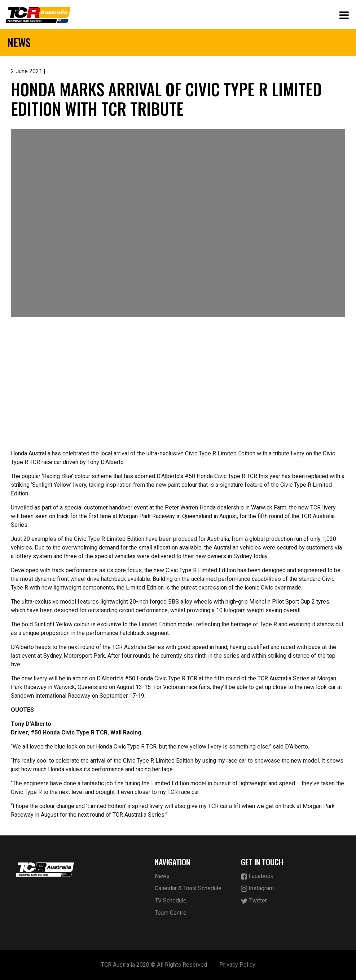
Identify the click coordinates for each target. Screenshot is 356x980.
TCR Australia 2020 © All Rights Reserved (154, 965)
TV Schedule (171, 900)
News (162, 876)
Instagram (257, 889)
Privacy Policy (237, 965)
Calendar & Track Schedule (188, 888)
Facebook (257, 876)
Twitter (254, 901)
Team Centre (171, 913)
